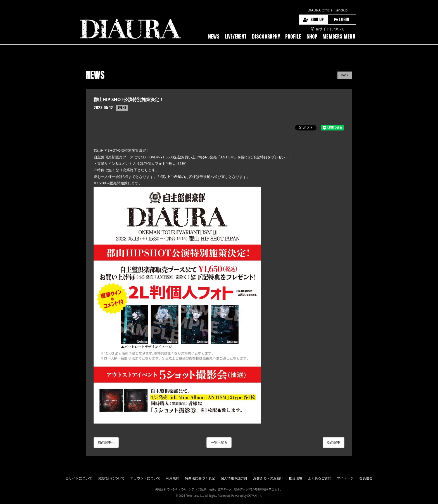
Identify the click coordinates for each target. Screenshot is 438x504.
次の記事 (334, 442)
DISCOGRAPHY (266, 36)
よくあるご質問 (320, 478)
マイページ (345, 478)
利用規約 (173, 478)
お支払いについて (111, 478)
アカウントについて (145, 478)
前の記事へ (106, 442)
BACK (345, 75)
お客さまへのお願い (268, 478)
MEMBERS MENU (339, 36)
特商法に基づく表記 (200, 478)
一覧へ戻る (219, 442)
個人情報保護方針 (234, 478)
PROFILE (293, 36)
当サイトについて (79, 478)
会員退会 (366, 478)
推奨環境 (296, 478)
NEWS (214, 36)
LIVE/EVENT (236, 36)
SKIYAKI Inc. (255, 496)
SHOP (312, 36)
